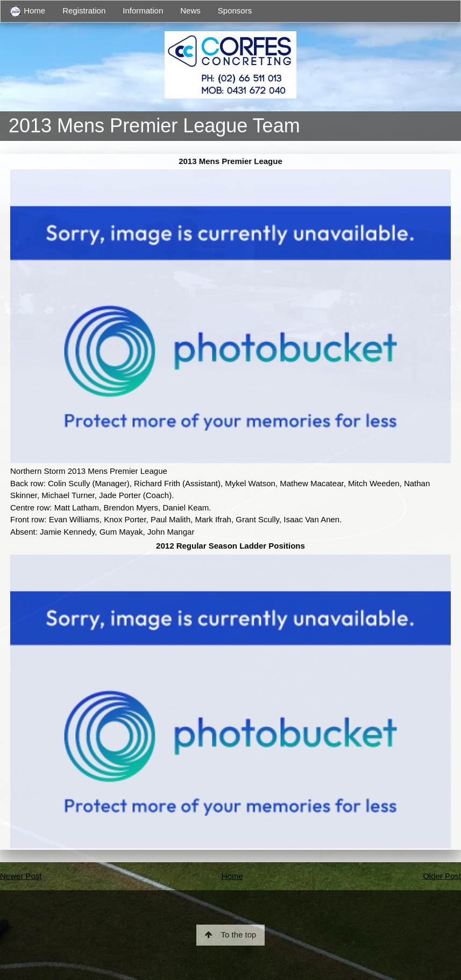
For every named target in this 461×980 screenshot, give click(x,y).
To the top (231, 935)
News (190, 10)
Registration (84, 10)
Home (27, 12)
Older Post (442, 876)
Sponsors (235, 10)
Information (143, 10)
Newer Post (21, 876)
